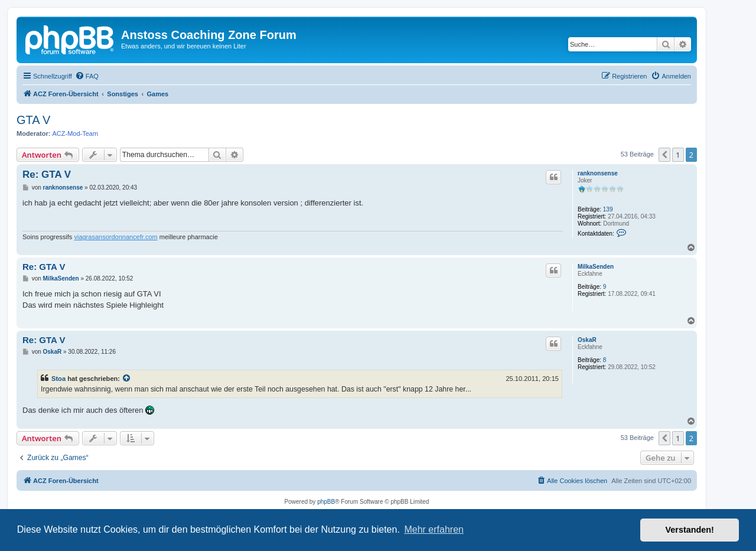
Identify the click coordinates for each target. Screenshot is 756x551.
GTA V (33, 120)
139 (608, 209)
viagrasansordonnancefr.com (115, 237)
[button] (664, 155)
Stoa (58, 379)
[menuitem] (87, 76)
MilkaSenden (596, 267)
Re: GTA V (47, 175)
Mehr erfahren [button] (434, 529)
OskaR (587, 340)
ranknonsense (598, 173)
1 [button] (678, 155)
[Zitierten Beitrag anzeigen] (127, 379)
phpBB (326, 502)
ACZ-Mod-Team (76, 133)
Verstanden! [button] (690, 530)
